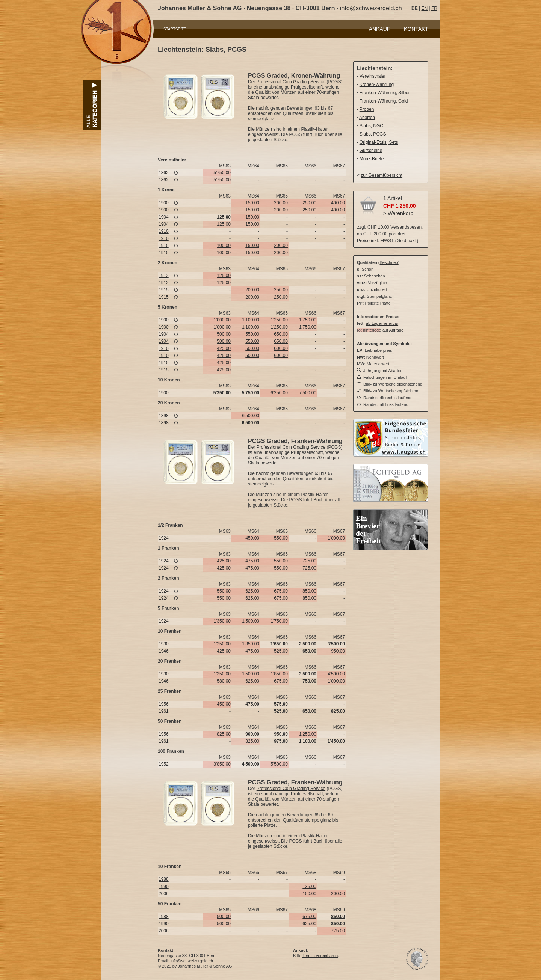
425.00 (224, 348)
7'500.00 (308, 393)
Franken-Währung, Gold (384, 101)
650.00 (281, 334)
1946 (164, 651)
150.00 (252, 203)
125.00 (224, 224)
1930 (164, 644)
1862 (164, 173)
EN (424, 8)
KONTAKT (416, 29)
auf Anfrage (393, 330)
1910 (164, 231)
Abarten (367, 118)
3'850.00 (222, 764)
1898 (164, 416)
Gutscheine (371, 151)
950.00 (338, 651)
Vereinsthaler (373, 76)
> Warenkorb (398, 213)
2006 (164, 894)
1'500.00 (251, 621)
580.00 (224, 681)
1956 (164, 704)
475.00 (252, 561)
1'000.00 (222, 320)
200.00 (281, 203)
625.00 (252, 591)
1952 (164, 764)
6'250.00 (279, 393)
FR (434, 8)
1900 (164, 203)
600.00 (281, 348)
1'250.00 (279, 320)
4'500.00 (336, 674)
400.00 (338, 203)
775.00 (338, 931)
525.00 (281, 651)
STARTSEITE (175, 29)
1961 (164, 711)
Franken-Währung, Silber (385, 93)
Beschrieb (389, 262)
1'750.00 (308, 320)
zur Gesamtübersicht (382, 175)
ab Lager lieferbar (382, 323)
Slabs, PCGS (373, 134)
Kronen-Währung (377, 84)
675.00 (281, 591)
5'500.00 (279, 764)
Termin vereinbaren (320, 956)
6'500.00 (251, 416)
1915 (164, 246)
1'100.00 (251, 320)
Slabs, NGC (371, 126)
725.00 (309, 561)
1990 (164, 887)
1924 (164, 538)
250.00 (309, 203)
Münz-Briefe (372, 159)
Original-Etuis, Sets (379, 142)
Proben (367, 109)
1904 (164, 217)
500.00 (224, 334)
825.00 (224, 734)
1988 (164, 879)
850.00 (309, 591)
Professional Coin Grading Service (291, 82)
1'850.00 (279, 674)
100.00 (224, 246)
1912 (164, 276)
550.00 (252, 334)
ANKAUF (380, 29)
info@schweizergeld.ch (371, 8)
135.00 (309, 887)
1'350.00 (222, 621)
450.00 (252, 538)
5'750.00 (222, 173)
